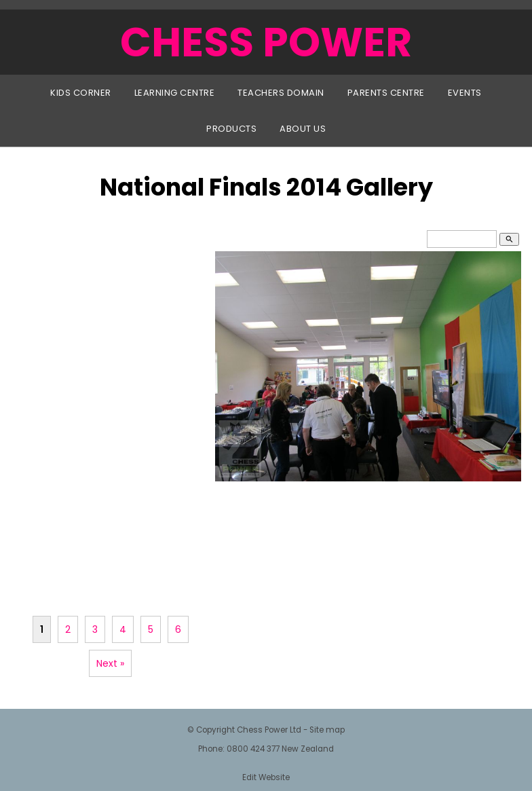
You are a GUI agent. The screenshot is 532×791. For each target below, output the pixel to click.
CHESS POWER (266, 42)
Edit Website (266, 777)
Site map (327, 730)
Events (465, 93)
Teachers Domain (281, 93)
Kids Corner (81, 93)
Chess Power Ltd (269, 730)
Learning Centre (175, 93)
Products (231, 129)
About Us (303, 129)
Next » (110, 663)
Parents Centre (386, 93)
